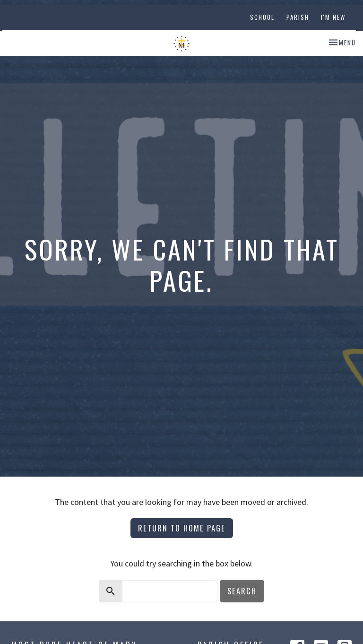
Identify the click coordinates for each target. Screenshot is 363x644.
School (262, 17)
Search (242, 591)
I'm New (333, 17)
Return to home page (182, 528)
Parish (298, 17)
